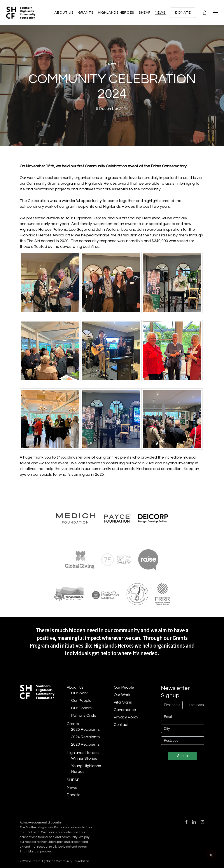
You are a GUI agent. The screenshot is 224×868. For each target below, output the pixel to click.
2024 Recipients (85, 737)
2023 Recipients (85, 744)
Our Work (79, 693)
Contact (121, 725)
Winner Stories (84, 758)
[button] (215, 13)
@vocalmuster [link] (70, 457)
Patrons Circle (84, 715)
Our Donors (81, 708)
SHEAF (73, 780)
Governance (125, 710)
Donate (74, 795)
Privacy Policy (126, 717)
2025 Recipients (85, 730)
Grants (73, 724)
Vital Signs (123, 702)
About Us (75, 687)
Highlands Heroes (101, 183)
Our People (81, 701)
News (112, 64)
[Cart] (205, 13)
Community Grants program (51, 183)
